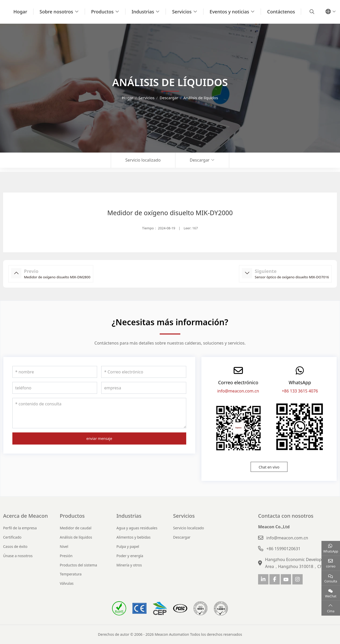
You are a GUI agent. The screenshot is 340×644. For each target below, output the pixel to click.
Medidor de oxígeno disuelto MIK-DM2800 (57, 277)
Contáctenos (281, 12)
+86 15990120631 (283, 549)
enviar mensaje (99, 438)
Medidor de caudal (76, 528)
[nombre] (55, 372)
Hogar (20, 12)
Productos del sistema (78, 565)
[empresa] (144, 388)
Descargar (200, 160)
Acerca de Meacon (25, 516)
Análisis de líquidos (76, 537)
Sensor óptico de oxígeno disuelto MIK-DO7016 (292, 277)
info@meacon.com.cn (238, 391)
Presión (66, 556)
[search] (311, 12)
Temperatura (71, 574)
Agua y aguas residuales (137, 528)
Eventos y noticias (229, 12)
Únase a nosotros (18, 556)
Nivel (64, 546)
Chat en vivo (269, 467)
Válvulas (67, 583)
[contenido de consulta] (99, 413)
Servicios (182, 12)
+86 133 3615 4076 (300, 391)
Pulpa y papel (128, 546)
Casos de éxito (15, 546)
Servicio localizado (143, 160)
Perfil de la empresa (20, 528)
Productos (102, 12)
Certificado (12, 537)
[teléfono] (55, 388)
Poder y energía (130, 556)
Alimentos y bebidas (133, 537)
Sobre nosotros (56, 12)
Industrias (143, 12)
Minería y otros (129, 565)
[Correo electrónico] (144, 372)
